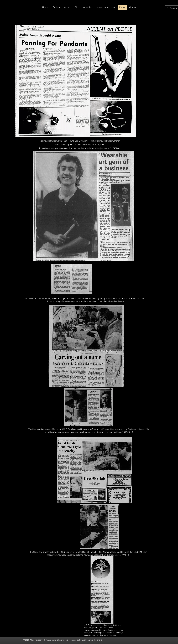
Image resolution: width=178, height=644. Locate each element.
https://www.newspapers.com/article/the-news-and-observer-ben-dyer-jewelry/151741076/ (88, 555)
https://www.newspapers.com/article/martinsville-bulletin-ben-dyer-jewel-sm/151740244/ (80, 148)
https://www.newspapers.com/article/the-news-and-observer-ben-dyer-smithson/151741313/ (91, 432)
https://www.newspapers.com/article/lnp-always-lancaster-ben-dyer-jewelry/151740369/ (104, 634)
